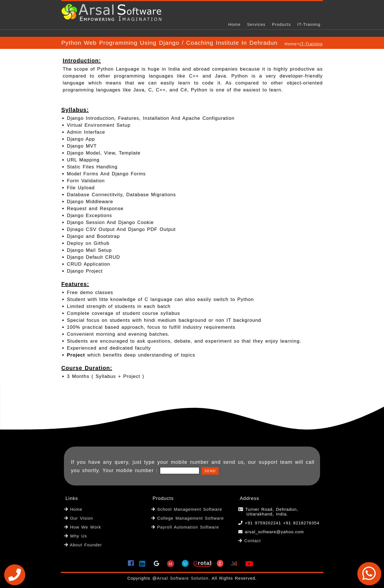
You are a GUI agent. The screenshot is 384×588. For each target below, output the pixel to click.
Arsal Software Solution (183, 578)
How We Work (85, 527)
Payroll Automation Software (188, 527)
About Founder (85, 545)
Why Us (78, 536)
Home (234, 24)
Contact (253, 541)
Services (256, 24)
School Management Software (189, 509)
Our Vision (81, 518)
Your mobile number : (131, 470)
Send (210, 471)
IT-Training (309, 24)
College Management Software (189, 518)
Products (281, 24)
